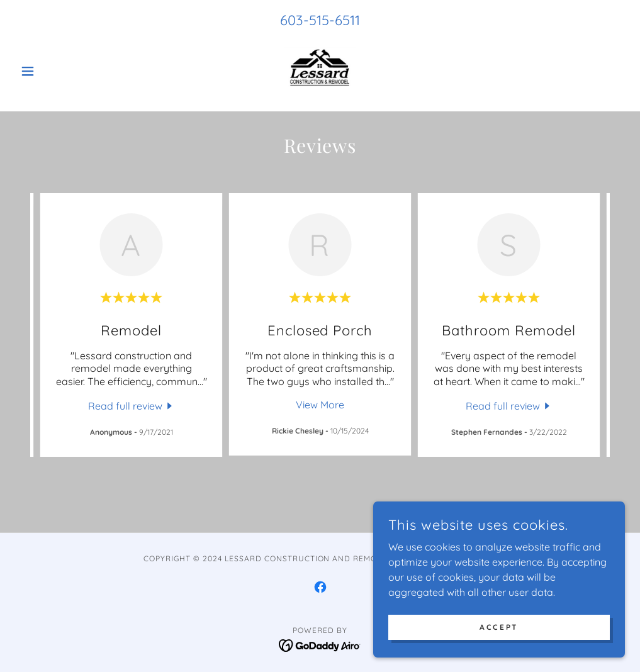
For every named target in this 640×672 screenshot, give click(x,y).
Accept (499, 627)
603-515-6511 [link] (320, 20)
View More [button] (320, 405)
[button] (61, 71)
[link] (320, 71)
